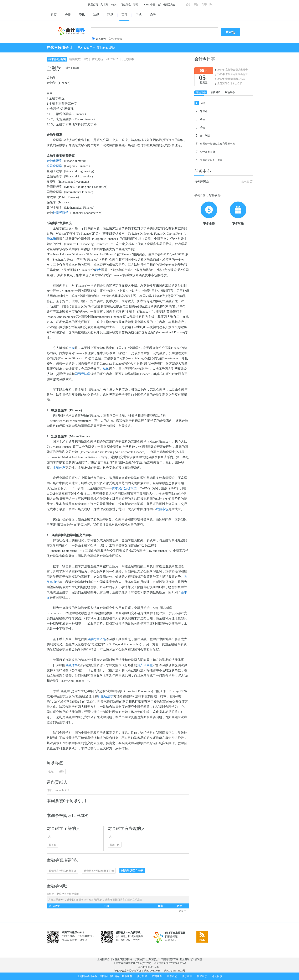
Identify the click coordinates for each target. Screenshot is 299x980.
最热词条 (230, 92)
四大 (98, 270)
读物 (202, 127)
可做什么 (126, 5)
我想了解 (115, 845)
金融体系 (59, 468)
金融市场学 (54, 161)
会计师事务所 (207, 152)
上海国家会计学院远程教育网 (162, 959)
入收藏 (104, 5)
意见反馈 (217, 976)
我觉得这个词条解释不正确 (99, 871)
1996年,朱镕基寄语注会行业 (233, 74)
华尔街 (51, 239)
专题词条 (201, 92)
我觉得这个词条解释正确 (62, 871)
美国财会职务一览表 (211, 160)
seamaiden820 (62, 790)
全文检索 (117, 39)
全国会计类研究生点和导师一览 (217, 144)
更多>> (182, 911)
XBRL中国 (149, 5)
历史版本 (128, 59)
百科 (124, 15)
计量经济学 (61, 213)
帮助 (136, 5)
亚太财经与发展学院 (191, 959)
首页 (54, 15)
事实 (72, 348)
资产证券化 (145, 665)
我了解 (52, 845)
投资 (61, 772)
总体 (106, 369)
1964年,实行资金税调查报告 (233, 70)
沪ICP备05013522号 (174, 971)
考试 (139, 15)
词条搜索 (101, 39)
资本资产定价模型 (124, 488)
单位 (202, 119)
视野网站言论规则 (122, 900)
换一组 (245, 182)
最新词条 (215, 92)
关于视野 (142, 976)
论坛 (153, 15)
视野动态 (202, 976)
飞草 (49, 790)
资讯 (82, 15)
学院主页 (140, 959)
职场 (110, 15)
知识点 (204, 111)
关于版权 (187, 976)
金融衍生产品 (97, 639)
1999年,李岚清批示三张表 (231, 79)
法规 (96, 15)
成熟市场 (162, 509)
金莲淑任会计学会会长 (230, 83)
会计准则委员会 (166, 5)
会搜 (68, 15)
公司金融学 (54, 166)
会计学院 (205, 136)
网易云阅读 (171, 937)
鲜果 (168, 940)
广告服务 (157, 976)
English (114, 5)
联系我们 (172, 976)
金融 (51, 772)
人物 (202, 103)
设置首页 (93, 5)
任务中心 (203, 171)
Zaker (174, 940)
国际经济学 (83, 374)
